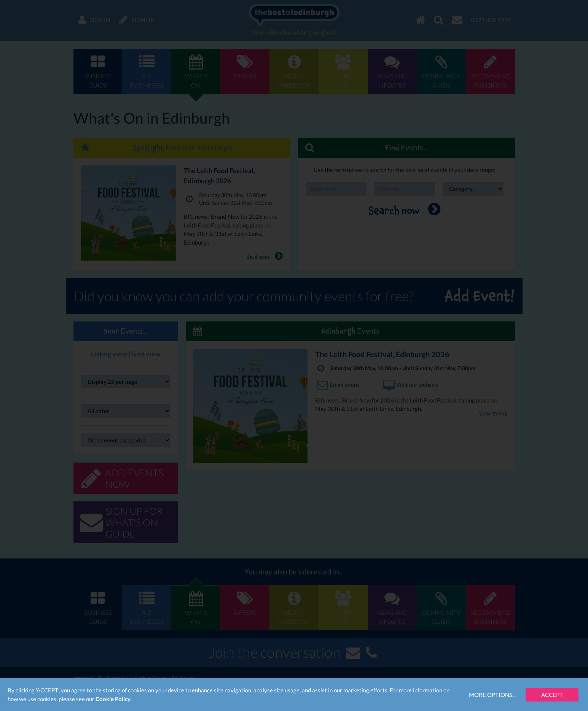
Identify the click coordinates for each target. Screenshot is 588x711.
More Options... (492, 695)
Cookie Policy (113, 699)
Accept (552, 695)
